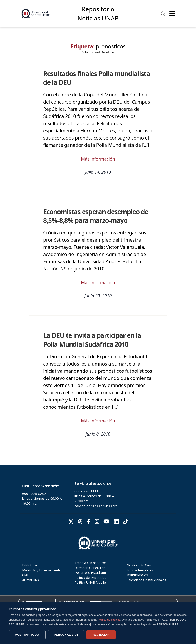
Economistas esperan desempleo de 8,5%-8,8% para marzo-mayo (96, 216)
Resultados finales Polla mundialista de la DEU (97, 78)
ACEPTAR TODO (27, 635)
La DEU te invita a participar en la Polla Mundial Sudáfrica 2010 (92, 340)
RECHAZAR (101, 635)
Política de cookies (109, 620)
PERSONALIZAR (66, 635)
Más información (98, 159)
